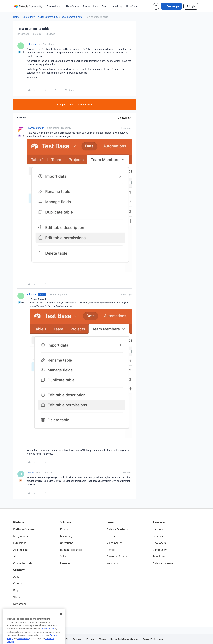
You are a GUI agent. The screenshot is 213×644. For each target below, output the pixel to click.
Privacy (90, 639)
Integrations (21, 536)
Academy (117, 6)
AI (15, 556)
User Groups (73, 6)
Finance (65, 563)
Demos (111, 550)
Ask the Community (48, 17)
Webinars (112, 563)
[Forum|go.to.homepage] (28, 6)
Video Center (114, 543)
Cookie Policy (47, 634)
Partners (158, 529)
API (66, 639)
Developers (159, 543)
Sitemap (77, 639)
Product (65, 529)
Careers (18, 583)
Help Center (132, 6)
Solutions (66, 522)
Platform (19, 522)
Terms (102, 639)
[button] (171, 6)
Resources (159, 522)
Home (16, 17)
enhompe (32, 44)
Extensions (20, 543)
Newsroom (20, 604)
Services (158, 536)
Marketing (66, 536)
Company (19, 570)
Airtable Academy (117, 529)
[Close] (61, 619)
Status (17, 597)
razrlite (31, 473)
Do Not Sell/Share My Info (124, 639)
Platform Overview (24, 529)
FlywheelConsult (36, 128)
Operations (67, 543)
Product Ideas (90, 6)
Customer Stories (117, 556)
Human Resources (71, 550)
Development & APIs (72, 17)
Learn (110, 522)
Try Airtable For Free (25, 611)
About (17, 577)
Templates (159, 556)
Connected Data (23, 563)
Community (29, 17)
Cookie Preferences (153, 639)
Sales (63, 556)
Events (105, 6)
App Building (21, 550)
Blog (16, 590)
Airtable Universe (163, 563)
